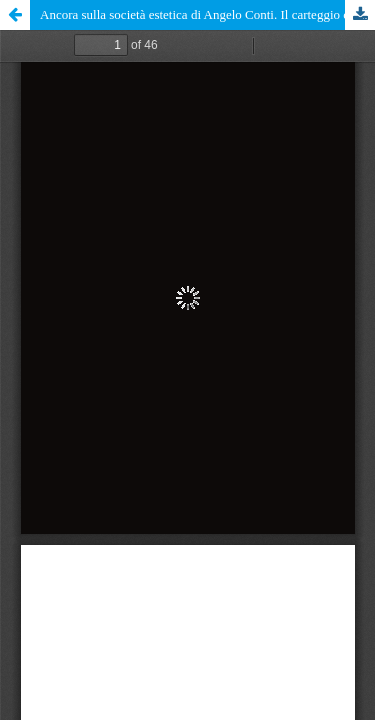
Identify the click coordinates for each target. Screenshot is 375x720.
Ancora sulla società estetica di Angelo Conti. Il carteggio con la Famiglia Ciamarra (207, 14)
